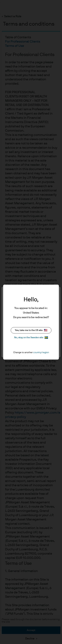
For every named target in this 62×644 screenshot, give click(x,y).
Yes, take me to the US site (31, 330)
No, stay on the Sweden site (31, 338)
